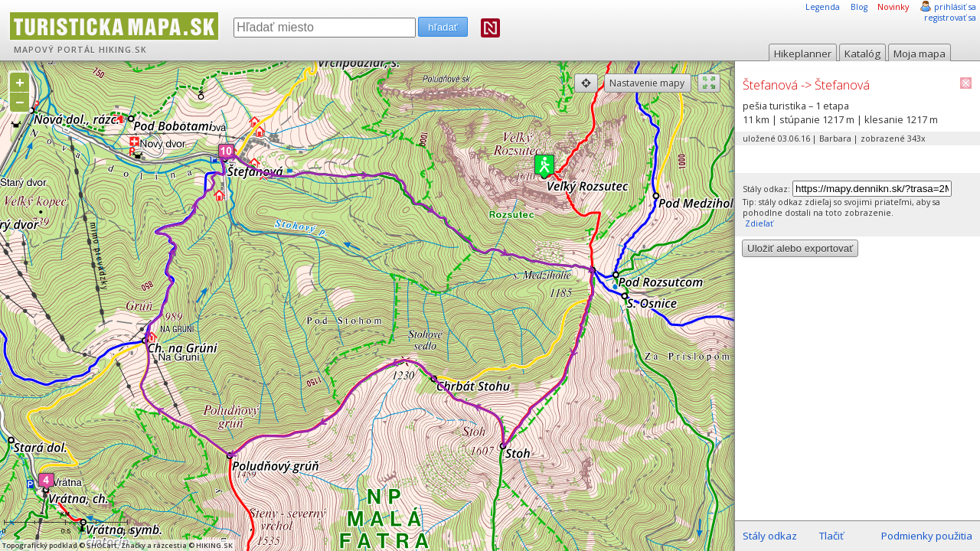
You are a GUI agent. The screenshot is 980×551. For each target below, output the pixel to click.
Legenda (823, 7)
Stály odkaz (770, 536)
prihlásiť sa (955, 7)
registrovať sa (950, 18)
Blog (859, 7)
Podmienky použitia (927, 536)
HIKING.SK (123, 50)
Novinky (893, 7)
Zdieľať (758, 223)
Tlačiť (831, 536)
